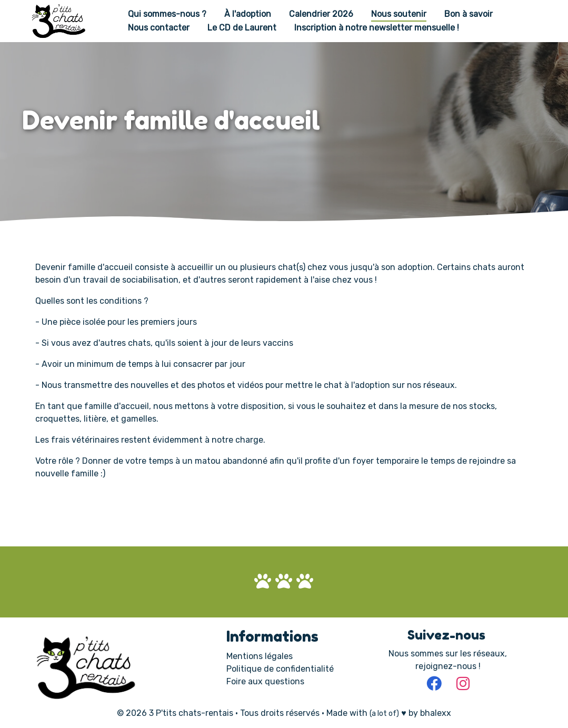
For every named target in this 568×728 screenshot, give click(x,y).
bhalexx (436, 713)
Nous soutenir (399, 14)
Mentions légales (260, 656)
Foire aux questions (265, 681)
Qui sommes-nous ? (167, 14)
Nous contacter (159, 28)
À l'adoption (248, 14)
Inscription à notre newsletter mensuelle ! (377, 28)
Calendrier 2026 (321, 14)
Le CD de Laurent (242, 28)
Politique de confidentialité (280, 669)
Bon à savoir (469, 14)
